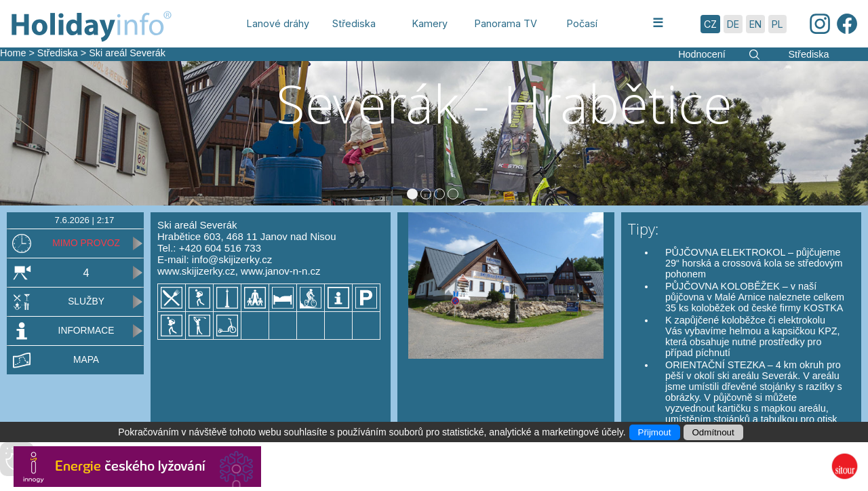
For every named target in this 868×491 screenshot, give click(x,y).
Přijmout (655, 432)
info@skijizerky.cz (232, 259)
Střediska (58, 53)
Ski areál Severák (127, 53)
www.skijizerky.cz (196, 271)
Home (13, 53)
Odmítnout (713, 432)
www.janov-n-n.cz (281, 271)
